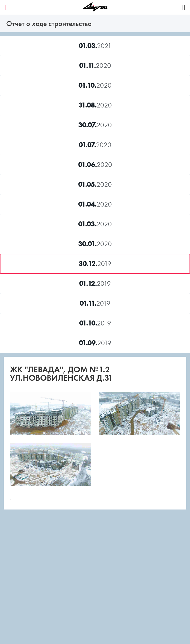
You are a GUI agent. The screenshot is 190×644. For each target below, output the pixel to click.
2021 (95, 46)
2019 (95, 264)
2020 (95, 66)
